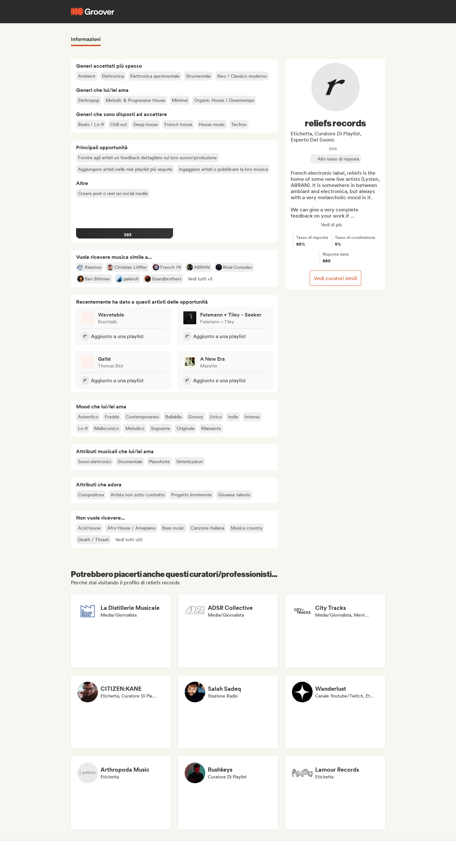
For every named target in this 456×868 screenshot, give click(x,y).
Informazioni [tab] (86, 39)
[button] (200, 279)
